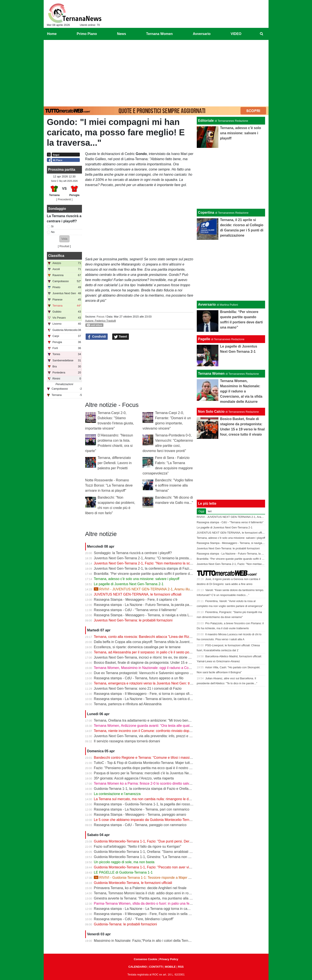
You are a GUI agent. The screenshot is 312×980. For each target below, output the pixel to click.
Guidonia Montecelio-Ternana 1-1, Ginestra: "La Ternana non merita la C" (150, 857)
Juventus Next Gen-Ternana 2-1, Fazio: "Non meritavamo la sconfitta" (147, 563)
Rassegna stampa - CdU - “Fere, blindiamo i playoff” (134, 919)
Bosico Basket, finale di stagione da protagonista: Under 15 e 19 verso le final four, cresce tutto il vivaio (173, 663)
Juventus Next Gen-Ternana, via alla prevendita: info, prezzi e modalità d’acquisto (156, 736)
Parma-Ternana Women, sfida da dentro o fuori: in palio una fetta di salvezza (153, 903)
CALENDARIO (138, 967)
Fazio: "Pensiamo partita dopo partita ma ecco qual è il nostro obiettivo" (149, 768)
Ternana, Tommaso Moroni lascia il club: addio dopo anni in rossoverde (148, 893)
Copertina (206, 213)
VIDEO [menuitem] (236, 34)
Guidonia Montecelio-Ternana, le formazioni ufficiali (133, 883)
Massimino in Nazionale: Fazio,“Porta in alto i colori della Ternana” (144, 941)
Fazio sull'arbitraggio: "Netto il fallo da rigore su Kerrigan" (138, 846)
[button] (64, 239)
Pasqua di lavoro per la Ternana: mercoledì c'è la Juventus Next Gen (146, 773)
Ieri (210, 511)
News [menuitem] (122, 34)
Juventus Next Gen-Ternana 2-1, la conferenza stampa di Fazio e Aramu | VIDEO (156, 568)
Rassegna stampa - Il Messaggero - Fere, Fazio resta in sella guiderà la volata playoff (159, 914)
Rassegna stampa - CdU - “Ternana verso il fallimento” (136, 610)
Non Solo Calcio (211, 412)
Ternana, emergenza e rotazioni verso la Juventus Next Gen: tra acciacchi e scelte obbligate (164, 683)
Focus (100, 317)
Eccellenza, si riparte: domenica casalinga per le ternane (137, 647)
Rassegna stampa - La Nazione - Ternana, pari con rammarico (142, 809)
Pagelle (204, 339)
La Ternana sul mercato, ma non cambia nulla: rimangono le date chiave (149, 799)
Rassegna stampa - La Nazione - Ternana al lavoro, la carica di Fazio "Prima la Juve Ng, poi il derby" (171, 699)
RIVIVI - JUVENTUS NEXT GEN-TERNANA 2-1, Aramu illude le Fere (150, 589)
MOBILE (170, 967)
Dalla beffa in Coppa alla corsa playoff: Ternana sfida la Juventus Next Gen (151, 642)
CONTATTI (156, 967)
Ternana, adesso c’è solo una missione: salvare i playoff (137, 579)
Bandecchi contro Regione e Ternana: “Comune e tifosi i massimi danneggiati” (154, 758)
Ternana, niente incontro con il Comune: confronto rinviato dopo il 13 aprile (151, 731)
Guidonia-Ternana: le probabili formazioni (125, 924)
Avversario (207, 304)
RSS (181, 967)
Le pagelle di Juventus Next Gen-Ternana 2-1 (129, 584)
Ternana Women (211, 374)
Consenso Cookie (146, 959)
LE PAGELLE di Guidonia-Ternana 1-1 (123, 872)
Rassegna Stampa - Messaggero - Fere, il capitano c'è (136, 600)
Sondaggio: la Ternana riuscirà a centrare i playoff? (133, 553)
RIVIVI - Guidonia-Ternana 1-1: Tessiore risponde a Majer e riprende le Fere (155, 878)
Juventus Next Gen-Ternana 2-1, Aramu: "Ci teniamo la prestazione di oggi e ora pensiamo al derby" (171, 558)
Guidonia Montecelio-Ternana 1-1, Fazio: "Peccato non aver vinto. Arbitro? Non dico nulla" (163, 867)
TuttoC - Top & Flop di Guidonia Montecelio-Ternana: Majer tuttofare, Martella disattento (161, 763)
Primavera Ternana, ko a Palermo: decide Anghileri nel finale (140, 888)
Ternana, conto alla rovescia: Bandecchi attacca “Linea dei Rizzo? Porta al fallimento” (159, 637)
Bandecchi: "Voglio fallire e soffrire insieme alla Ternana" (174, 485)
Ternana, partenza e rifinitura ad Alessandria (128, 704)
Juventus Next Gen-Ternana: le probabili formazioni (133, 620)
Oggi (201, 511)
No (53, 232)
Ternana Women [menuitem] (159, 34)
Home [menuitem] (52, 34)
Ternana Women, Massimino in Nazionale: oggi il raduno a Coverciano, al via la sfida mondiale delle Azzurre (177, 668)
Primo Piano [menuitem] (87, 34)
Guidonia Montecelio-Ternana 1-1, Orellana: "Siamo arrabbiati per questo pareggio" (158, 852)
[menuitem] (261, 34)
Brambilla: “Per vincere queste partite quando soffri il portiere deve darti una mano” (157, 574)
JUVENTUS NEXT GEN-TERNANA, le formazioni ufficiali (138, 594)
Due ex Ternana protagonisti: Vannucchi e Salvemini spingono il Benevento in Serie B (159, 673)
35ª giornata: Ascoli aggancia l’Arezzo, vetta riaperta (134, 778)
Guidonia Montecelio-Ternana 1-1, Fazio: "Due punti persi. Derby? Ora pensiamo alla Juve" (164, 841)
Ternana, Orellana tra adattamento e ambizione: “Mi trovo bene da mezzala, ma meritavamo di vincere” (173, 720)
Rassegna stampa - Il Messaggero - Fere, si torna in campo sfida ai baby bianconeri (158, 694)
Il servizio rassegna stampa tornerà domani (127, 741)
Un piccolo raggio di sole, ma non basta (124, 862)
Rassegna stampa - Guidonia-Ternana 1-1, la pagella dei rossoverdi (146, 804)
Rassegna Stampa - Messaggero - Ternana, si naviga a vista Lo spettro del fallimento (159, 615)
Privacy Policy (169, 959)
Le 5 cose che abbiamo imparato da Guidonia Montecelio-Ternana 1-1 (147, 820)
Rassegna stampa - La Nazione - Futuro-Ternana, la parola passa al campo (152, 605)
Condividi (97, 337)
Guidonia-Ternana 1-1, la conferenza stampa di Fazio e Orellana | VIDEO (150, 789)
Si (52, 226)
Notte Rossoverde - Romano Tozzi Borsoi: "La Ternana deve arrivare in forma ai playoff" (109, 485)
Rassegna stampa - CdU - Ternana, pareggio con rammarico (140, 825)
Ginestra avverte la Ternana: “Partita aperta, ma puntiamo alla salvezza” (149, 898)
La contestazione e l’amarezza (117, 794)
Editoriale (206, 121)
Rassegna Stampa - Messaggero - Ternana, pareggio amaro (140, 815)
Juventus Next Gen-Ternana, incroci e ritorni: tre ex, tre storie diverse (147, 657)
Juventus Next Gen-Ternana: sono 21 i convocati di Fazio (138, 688)
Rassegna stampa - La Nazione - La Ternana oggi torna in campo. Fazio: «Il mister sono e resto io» (170, 909)
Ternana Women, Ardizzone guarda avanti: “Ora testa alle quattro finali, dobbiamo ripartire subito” (168, 726)
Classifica (56, 256)
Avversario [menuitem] (202, 34)
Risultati (64, 246)
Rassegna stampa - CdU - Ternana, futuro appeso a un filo (139, 678)
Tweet (121, 337)
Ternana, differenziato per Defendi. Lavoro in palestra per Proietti (115, 463)
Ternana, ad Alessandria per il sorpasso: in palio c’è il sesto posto (144, 652)
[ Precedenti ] (64, 199)
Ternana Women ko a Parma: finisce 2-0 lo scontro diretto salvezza (145, 783)
